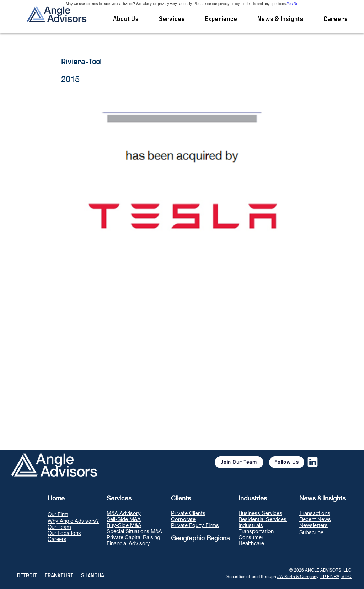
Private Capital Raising (133, 537)
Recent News (315, 519)
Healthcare (251, 543)
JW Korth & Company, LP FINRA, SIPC (314, 577)
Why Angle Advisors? (73, 521)
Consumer (251, 537)
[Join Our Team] (239, 462)
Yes (290, 4)
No (296, 4)
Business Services (260, 513)
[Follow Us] (287, 462)
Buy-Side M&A (124, 525)
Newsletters (314, 525)
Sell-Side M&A (124, 519)
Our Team (59, 527)
